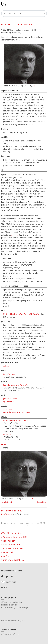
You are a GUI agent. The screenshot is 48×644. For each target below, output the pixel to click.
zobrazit (7, 366)
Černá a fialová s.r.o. (10, 634)
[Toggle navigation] (44, 4)
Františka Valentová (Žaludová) (17, 412)
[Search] (24, 13)
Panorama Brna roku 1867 (14, 537)
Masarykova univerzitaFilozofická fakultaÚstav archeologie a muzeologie (15, 605)
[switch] (3, 582)
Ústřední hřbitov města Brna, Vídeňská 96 (21, 314)
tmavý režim (11, 582)
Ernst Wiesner (9, 374)
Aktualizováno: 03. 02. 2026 (36, 524)
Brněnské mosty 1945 (12, 548)
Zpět (13, 523)
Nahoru (4, 523)
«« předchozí (7, 502)
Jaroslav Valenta (10, 399)
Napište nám (7, 514)
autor (4, 444)
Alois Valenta (9, 410)
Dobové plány (8, 541)
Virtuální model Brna (12, 533)
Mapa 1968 (7, 552)
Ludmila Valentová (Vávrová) (15, 385)
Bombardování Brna (11, 545)
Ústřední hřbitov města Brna (16, 420)
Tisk (21, 523)
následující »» (41, 502)
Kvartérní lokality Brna (12, 560)
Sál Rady (6, 556)
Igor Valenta (8, 401)
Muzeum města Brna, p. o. (13, 621)
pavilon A (15, 235)
